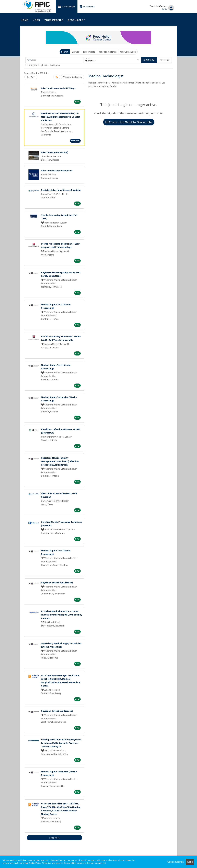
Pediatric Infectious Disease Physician (61, 190)
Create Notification (72, 77)
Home (25, 20)
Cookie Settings (175, 862)
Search (65, 52)
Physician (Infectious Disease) (57, 583)
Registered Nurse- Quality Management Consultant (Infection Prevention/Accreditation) (60, 461)
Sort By (30, 77)
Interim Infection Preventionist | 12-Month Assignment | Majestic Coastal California (60, 117)
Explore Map (89, 52)
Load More (54, 838)
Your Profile (54, 20)
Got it (190, 862)
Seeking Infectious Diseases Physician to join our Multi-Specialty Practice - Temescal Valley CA (61, 743)
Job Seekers (67, 7)
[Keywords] (54, 60)
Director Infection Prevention (57, 170)
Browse (76, 52)
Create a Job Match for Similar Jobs (129, 122)
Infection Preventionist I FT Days (58, 88)
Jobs (36, 20)
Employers (87, 7)
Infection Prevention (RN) (55, 152)
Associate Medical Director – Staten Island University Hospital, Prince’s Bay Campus (62, 615)
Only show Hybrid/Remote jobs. (45, 65)
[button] (164, 60)
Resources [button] (75, 20)
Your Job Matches (108, 52)
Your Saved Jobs (128, 52)
